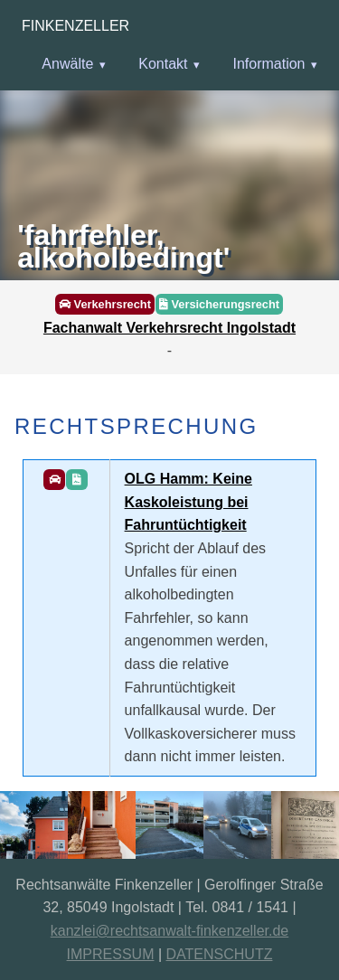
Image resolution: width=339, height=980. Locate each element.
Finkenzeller (75, 26)
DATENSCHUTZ (220, 954)
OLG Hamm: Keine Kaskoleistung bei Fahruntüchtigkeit (188, 502)
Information (268, 64)
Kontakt (163, 64)
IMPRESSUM (111, 954)
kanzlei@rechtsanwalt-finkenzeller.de (169, 931)
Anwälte (67, 64)
